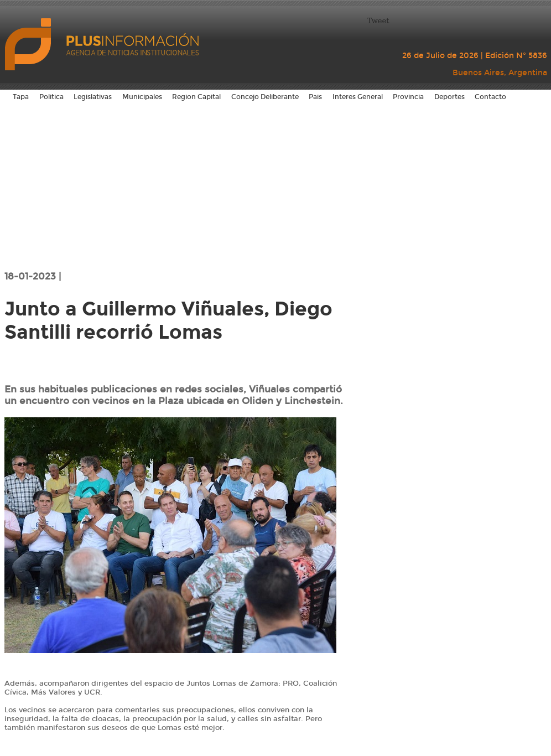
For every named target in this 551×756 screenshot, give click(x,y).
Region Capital (196, 97)
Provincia (408, 97)
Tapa (21, 97)
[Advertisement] (276, 185)
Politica (51, 97)
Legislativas (93, 97)
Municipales (142, 97)
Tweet (378, 21)
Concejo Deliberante (265, 97)
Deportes (449, 97)
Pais (315, 97)
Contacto (490, 97)
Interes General (358, 97)
